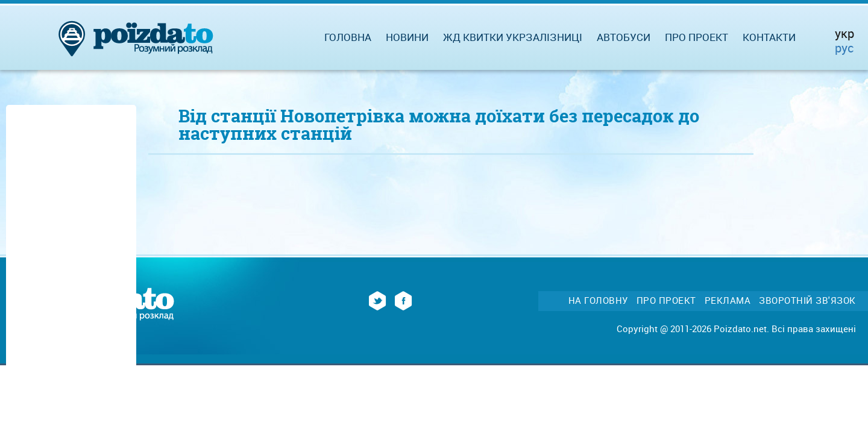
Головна (348, 37)
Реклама (728, 300)
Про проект (697, 37)
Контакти (769, 37)
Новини (407, 37)
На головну (598, 300)
